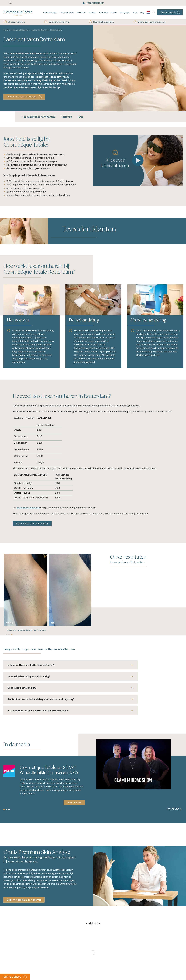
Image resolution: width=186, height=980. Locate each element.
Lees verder (74, 803)
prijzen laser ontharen (28, 508)
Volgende (175, 809)
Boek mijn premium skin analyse (24, 900)
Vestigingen (125, 12)
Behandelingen (50, 12)
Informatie (104, 12)
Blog (142, 12)
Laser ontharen (67, 12)
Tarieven (67, 117)
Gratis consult (170, 12)
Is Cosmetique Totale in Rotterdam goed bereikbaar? (71, 710)
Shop (135, 12)
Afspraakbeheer (93, 3)
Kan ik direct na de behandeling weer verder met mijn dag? (71, 699)
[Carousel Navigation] (175, 809)
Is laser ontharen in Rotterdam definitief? (71, 665)
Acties (114, 12)
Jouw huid (81, 12)
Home (7, 30)
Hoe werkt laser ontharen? (38, 117)
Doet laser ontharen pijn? (71, 688)
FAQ (80, 117)
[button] (62, 242)
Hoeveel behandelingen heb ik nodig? (71, 676)
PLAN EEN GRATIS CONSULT (24, 97)
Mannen (92, 12)
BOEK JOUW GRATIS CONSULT (32, 524)
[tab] (6, 634)
